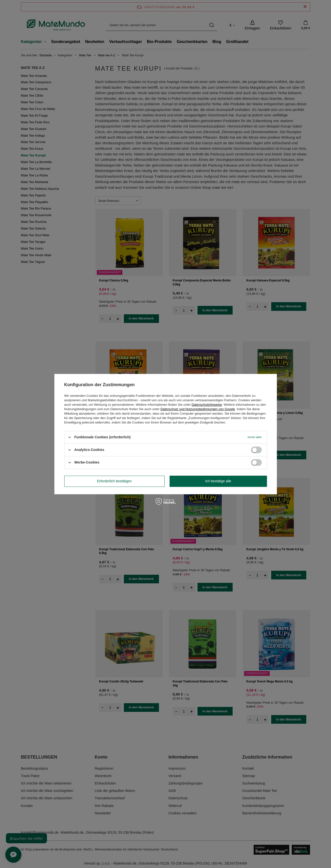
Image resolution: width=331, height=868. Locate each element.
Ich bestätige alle (218, 481)
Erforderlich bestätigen (114, 481)
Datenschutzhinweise (207, 405)
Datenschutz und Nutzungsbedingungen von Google (198, 409)
